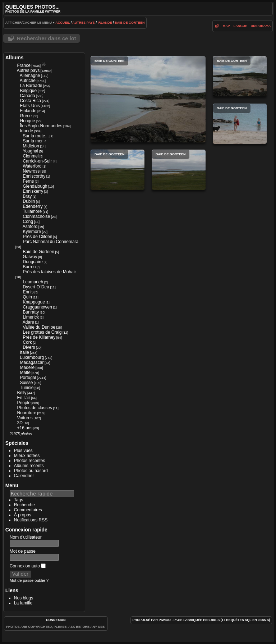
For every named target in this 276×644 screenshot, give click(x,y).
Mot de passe (23, 551)
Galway (30, 257)
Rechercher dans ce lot (47, 38)
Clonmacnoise (36, 216)
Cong (28, 221)
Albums (15, 58)
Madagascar (32, 362)
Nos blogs (24, 598)
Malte (25, 373)
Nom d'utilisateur (26, 537)
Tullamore (32, 211)
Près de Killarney (39, 337)
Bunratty (31, 312)
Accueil (63, 23)
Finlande (28, 111)
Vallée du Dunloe (39, 327)
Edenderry (33, 206)
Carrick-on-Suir (37, 161)
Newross (31, 171)
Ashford (30, 227)
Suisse (26, 383)
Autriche (28, 81)
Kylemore (32, 232)
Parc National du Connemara (50, 242)
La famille (23, 603)
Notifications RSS (31, 520)
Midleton (31, 146)
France (24, 65)
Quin (27, 297)
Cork (27, 342)
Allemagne (30, 76)
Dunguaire (33, 262)
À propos (23, 515)
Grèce (26, 116)
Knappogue (34, 302)
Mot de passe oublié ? (29, 580)
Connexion (56, 620)
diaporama (261, 26)
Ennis (28, 292)
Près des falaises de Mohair (49, 272)
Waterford (32, 166)
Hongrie (27, 121)
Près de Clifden (37, 237)
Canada (27, 96)
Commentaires (28, 510)
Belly (22, 393)
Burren (29, 267)
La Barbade (31, 86)
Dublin (29, 201)
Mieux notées (27, 456)
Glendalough (35, 186)
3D (20, 423)
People (24, 403)
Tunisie (27, 388)
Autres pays (84, 23)
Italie (24, 352)
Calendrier (24, 476)
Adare (28, 322)
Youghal (30, 151)
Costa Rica (30, 101)
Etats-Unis (30, 106)
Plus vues (23, 451)
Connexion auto (28, 566)
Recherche (24, 505)
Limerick (31, 317)
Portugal (28, 378)
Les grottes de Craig (42, 332)
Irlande (105, 23)
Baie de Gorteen (130, 23)
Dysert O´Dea (36, 287)
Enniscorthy (34, 176)
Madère (27, 367)
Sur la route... (36, 136)
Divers (29, 347)
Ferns (28, 181)
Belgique (28, 91)
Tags (19, 500)
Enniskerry (33, 191)
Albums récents (29, 466)
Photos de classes (34, 408)
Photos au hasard (31, 471)
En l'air (23, 398)
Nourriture (26, 413)
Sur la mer (33, 141)
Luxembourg (32, 357)
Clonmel (31, 156)
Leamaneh (33, 282)
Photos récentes (30, 461)
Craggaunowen (37, 307)
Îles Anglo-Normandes (41, 126)
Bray (27, 196)
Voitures (25, 418)
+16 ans (25, 428)
